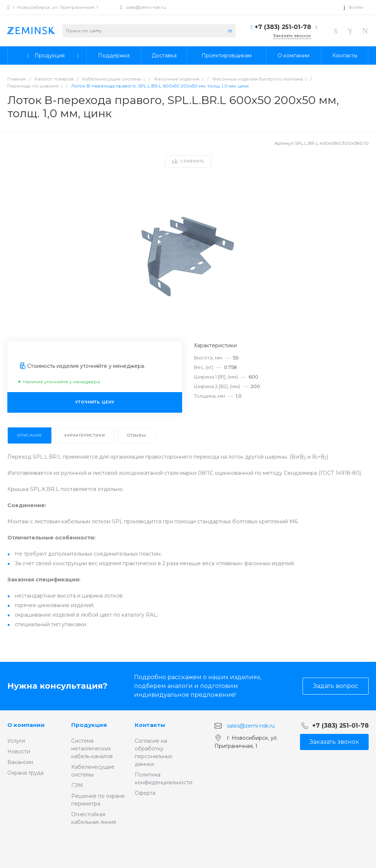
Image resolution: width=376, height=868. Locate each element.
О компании (26, 725)
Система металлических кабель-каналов (92, 749)
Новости (19, 752)
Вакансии (20, 762)
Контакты (150, 725)
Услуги (16, 741)
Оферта (145, 793)
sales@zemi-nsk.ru (146, 7)
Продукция (89, 725)
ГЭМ (77, 785)
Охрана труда (26, 773)
